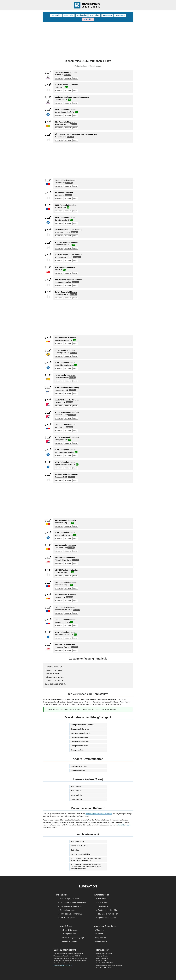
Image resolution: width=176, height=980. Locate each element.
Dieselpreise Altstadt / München (82, 725)
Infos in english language (74, 938)
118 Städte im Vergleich (108, 914)
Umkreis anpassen (96, 66)
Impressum (101, 938)
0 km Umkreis (76, 787)
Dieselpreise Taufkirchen (80, 742)
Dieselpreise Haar (77, 750)
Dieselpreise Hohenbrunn (80, 729)
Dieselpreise (107, 15)
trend (75, 78)
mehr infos (59, 78)
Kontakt (100, 934)
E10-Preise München (78, 770)
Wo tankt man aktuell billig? (81, 854)
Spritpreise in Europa (107, 918)
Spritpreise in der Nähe (79, 846)
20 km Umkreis (76, 799)
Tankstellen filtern (81, 66)
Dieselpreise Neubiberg (79, 737)
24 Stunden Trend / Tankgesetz (73, 903)
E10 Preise (95, 15)
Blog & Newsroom (71, 930)
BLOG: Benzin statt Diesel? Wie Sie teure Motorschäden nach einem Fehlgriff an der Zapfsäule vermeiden (86, 867)
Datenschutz (102, 942)
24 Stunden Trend (77, 842)
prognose (68, 78)
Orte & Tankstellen (67, 918)
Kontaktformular (124, 825)
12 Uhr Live (88, 19)
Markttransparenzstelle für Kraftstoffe (99, 814)
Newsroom (120, 15)
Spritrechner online (68, 910)
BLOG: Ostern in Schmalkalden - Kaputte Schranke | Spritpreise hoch (86, 859)
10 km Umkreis (76, 795)
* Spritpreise (56, 15)
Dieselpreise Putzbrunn (79, 746)
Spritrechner (75, 850)
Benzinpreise (82, 15)
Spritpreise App (70, 934)
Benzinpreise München (79, 766)
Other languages (70, 942)
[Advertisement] (88, 39)
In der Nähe (69, 15)
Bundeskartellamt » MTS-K (63, 965)
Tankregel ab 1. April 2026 (71, 906)
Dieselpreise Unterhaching (80, 733)
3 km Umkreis (76, 791)
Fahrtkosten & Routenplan (71, 914)
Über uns (100, 930)
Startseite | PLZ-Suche (69, 899)
